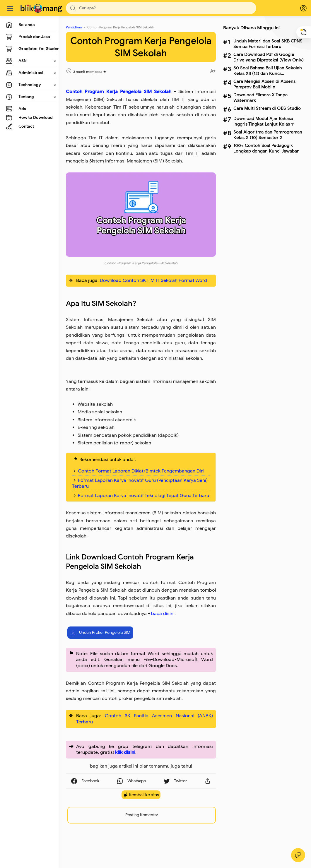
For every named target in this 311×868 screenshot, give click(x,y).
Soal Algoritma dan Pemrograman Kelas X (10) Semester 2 (268, 135)
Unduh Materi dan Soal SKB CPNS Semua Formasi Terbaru (268, 44)
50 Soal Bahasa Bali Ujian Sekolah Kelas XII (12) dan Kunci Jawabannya (268, 71)
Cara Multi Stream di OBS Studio (267, 108)
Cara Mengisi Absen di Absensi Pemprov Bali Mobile (265, 84)
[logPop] (299, 8)
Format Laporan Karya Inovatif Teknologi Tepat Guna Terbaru (143, 496)
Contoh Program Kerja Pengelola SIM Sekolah (119, 92)
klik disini (125, 752)
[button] (73, 8)
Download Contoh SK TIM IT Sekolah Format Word (153, 280)
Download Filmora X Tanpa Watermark (260, 97)
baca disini (163, 614)
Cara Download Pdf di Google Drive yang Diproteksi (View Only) (269, 57)
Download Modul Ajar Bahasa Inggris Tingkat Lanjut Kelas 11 (264, 121)
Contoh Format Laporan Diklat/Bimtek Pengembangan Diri (141, 471)
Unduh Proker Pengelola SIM (100, 633)
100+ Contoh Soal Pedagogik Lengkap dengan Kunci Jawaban (266, 148)
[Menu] (10, 8)
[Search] (161, 8)
